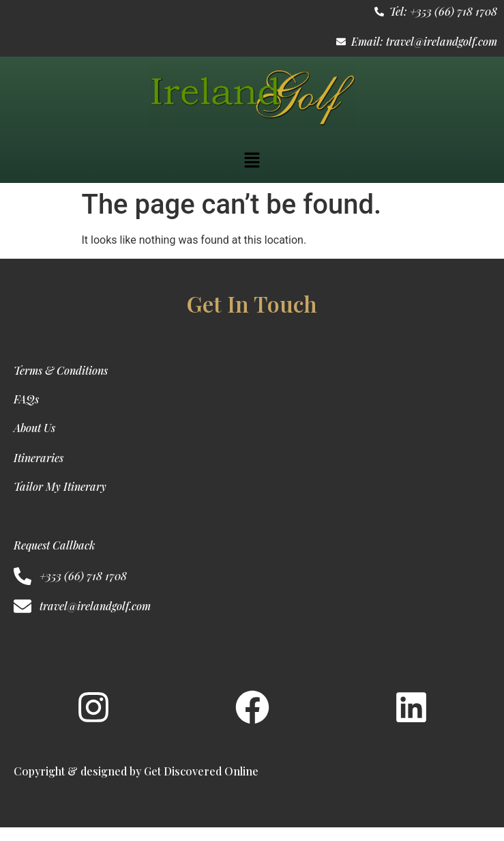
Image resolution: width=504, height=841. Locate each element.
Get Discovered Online (201, 771)
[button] (252, 161)
